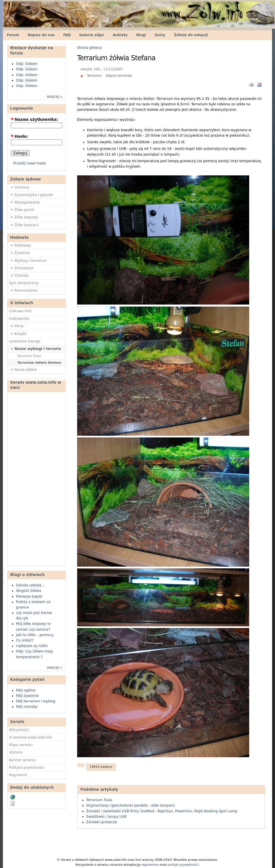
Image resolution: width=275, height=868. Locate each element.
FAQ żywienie (27, 696)
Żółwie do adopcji (191, 35)
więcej (53, 97)
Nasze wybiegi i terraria (35, 348)
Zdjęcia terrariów (119, 76)
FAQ (67, 35)
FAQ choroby (27, 707)
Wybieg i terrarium (28, 260)
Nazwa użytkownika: (35, 120)
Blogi (141, 35)
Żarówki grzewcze (102, 822)
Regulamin (18, 775)
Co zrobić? (25, 640)
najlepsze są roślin (32, 646)
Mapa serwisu (21, 745)
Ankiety (120, 35)
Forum (13, 35)
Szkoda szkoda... (30, 585)
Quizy (160, 35)
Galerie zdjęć (92, 35)
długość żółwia (29, 591)
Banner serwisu (23, 760)
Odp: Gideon (27, 64)
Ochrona (19, 187)
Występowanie (25, 202)
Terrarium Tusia (29, 356)
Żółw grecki (22, 210)
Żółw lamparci (24, 225)
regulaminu (150, 865)
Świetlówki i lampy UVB (107, 817)
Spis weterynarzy (24, 283)
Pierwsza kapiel (29, 596)
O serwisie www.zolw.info (31, 737)
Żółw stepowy (24, 217)
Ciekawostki (19, 319)
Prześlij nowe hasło (30, 163)
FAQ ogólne (26, 690)
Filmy (16, 326)
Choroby (19, 275)
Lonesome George (25, 341)
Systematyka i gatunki (31, 195)
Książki (18, 334)
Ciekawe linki (21, 311)
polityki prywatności (183, 865)
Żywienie (20, 253)
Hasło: (19, 136)
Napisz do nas (41, 35)
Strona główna (89, 48)
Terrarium (94, 76)
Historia (16, 752)
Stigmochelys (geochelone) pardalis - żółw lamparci (131, 805)
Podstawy (20, 245)
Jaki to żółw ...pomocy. (35, 635)
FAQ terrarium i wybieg (36, 701)
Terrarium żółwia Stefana (39, 363)
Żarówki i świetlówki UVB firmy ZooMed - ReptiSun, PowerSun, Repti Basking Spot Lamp (162, 811)
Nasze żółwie (23, 369)
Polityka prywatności (27, 768)
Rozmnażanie (23, 290)
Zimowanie (21, 268)
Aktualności (19, 730)
